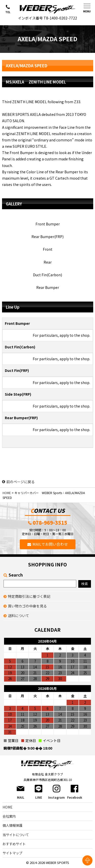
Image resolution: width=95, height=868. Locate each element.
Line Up (13, 307)
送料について (18, 616)
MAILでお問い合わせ (50, 544)
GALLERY (14, 204)
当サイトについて (16, 835)
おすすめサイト (14, 844)
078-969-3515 (50, 523)
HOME (7, 493)
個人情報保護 (12, 825)
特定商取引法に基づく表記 (29, 596)
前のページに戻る (18, 482)
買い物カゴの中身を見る (27, 606)
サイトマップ (12, 853)
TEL (8, 12)
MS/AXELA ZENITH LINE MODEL (36, 82)
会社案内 (9, 816)
